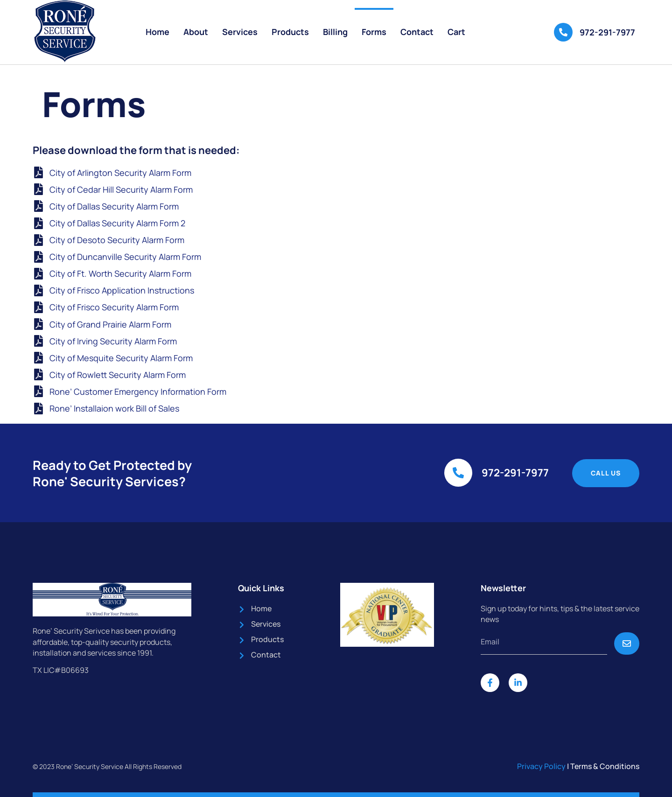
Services (240, 32)
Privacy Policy (541, 766)
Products (290, 32)
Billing (335, 32)
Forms (374, 32)
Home (157, 32)
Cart (456, 32)
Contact (417, 32)
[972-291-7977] (563, 32)
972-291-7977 (607, 32)
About (196, 32)
